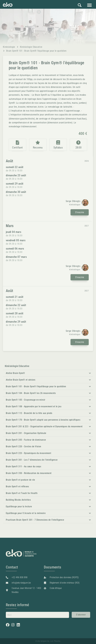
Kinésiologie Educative (31, 47)
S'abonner (81, 614)
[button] (89, 5)
